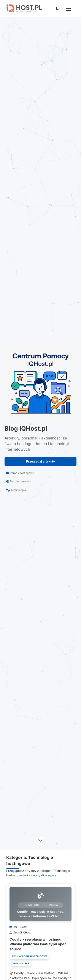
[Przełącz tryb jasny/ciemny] (57, 9)
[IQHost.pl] (24, 9)
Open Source (21, 964)
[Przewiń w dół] (41, 841)
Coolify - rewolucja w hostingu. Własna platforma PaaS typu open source (38, 944)
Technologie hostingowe (30, 956)
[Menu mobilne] (68, 9)
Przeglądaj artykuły (40, 461)
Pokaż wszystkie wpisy (40, 875)
